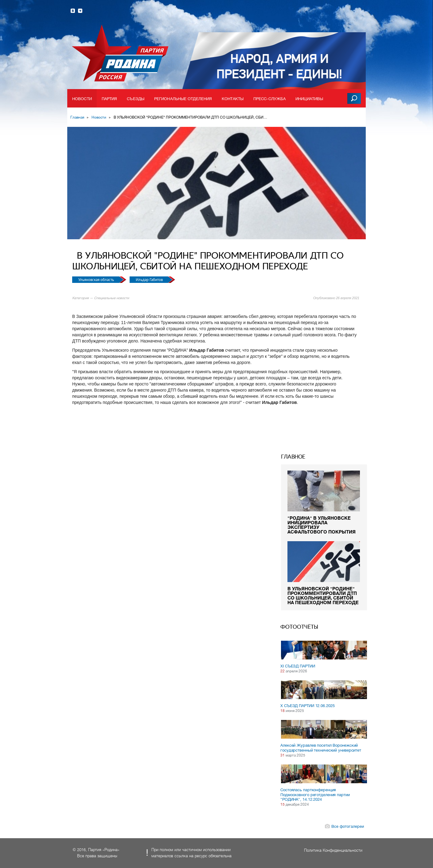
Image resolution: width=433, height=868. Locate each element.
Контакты (233, 99)
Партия (109, 99)
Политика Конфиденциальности (333, 850)
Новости (82, 99)
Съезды (136, 99)
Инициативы (309, 99)
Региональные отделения (183, 99)
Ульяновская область (97, 280)
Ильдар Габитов (150, 280)
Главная (77, 117)
